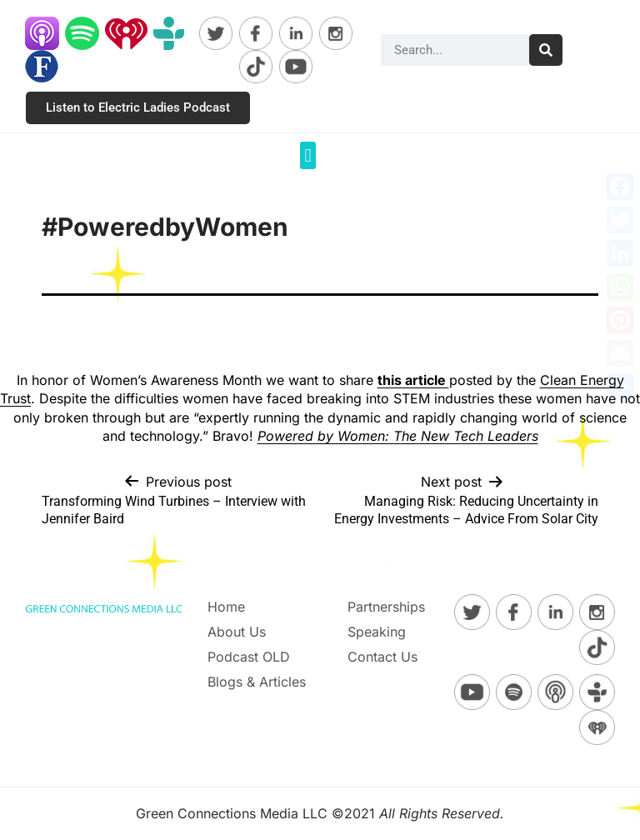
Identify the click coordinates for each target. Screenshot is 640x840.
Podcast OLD (249, 657)
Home (226, 607)
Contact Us (382, 657)
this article (413, 380)
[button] (308, 155)
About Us (237, 632)
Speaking (377, 632)
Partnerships (386, 607)
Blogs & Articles (257, 682)
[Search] (546, 50)
